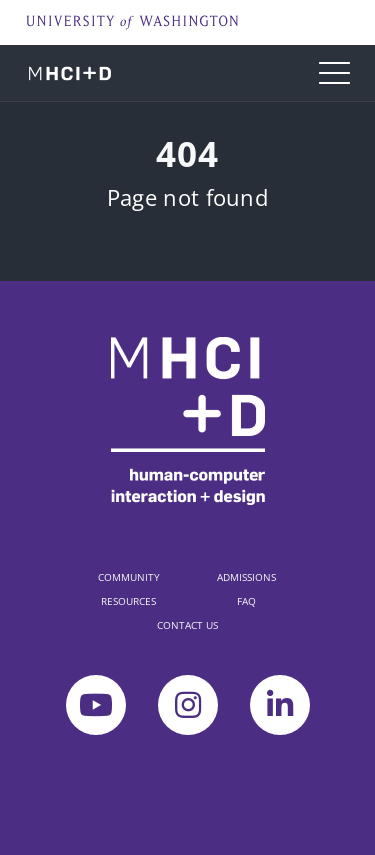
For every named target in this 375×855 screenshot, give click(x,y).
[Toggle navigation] (335, 73)
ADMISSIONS (246, 577)
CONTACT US (187, 625)
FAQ (246, 601)
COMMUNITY (129, 577)
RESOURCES (128, 601)
